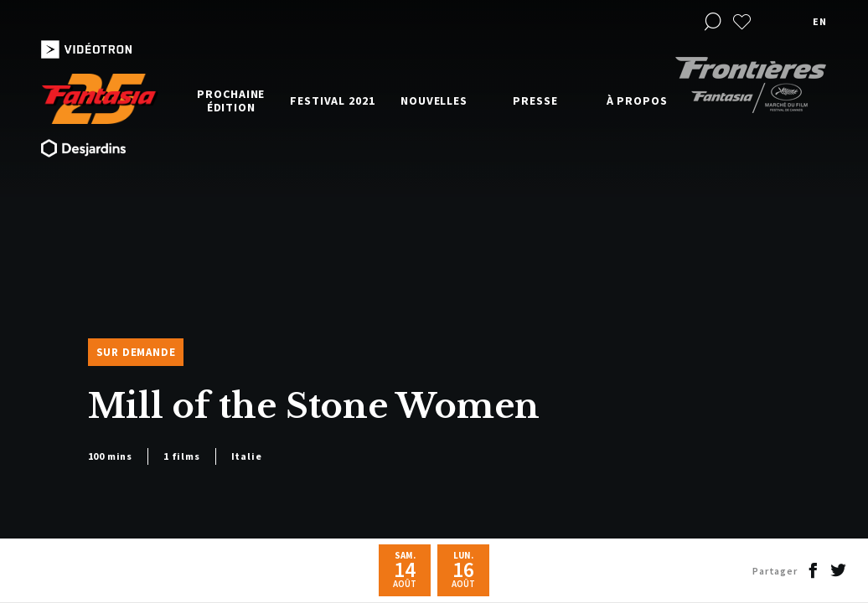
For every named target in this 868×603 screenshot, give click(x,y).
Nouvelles (434, 100)
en (819, 21)
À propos (637, 100)
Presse (535, 100)
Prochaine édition (231, 100)
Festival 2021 (333, 100)
